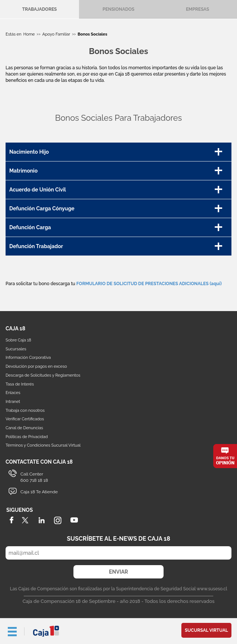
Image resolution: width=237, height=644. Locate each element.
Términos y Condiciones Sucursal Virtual (43, 445)
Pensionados (119, 9)
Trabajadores (39, 9)
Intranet (13, 402)
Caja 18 (46, 631)
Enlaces (13, 393)
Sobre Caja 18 (18, 340)
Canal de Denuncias (24, 428)
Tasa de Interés (20, 384)
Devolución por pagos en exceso (36, 366)
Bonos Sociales (92, 34)
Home (29, 34)
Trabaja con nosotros (25, 411)
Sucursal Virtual (206, 630)
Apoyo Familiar (56, 34)
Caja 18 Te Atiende (39, 492)
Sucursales (16, 349)
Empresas (197, 9)
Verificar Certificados (25, 419)
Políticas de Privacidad (27, 437)
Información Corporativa (28, 358)
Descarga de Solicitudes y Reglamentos (43, 375)
